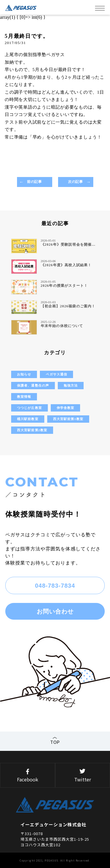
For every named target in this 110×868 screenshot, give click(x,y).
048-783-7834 (55, 586)
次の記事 (75, 182)
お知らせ (24, 374)
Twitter (83, 776)
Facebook (28, 776)
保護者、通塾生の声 (33, 385)
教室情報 (24, 397)
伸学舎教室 (66, 408)
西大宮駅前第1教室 (68, 419)
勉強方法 (71, 385)
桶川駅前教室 (28, 419)
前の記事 (34, 182)
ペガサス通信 (56, 374)
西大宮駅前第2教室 (32, 430)
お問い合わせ (55, 611)
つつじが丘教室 (29, 408)
